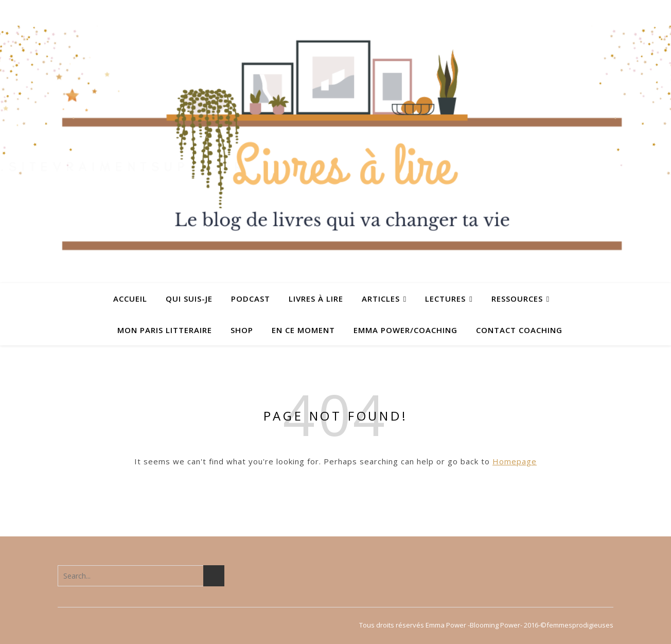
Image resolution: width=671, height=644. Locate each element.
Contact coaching (519, 330)
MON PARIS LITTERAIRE (165, 330)
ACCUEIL (130, 299)
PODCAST (251, 299)
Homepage (515, 461)
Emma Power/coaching (405, 330)
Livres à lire (316, 299)
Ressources (517, 299)
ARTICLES (381, 299)
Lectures (445, 299)
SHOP (242, 330)
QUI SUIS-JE (189, 299)
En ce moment (303, 330)
